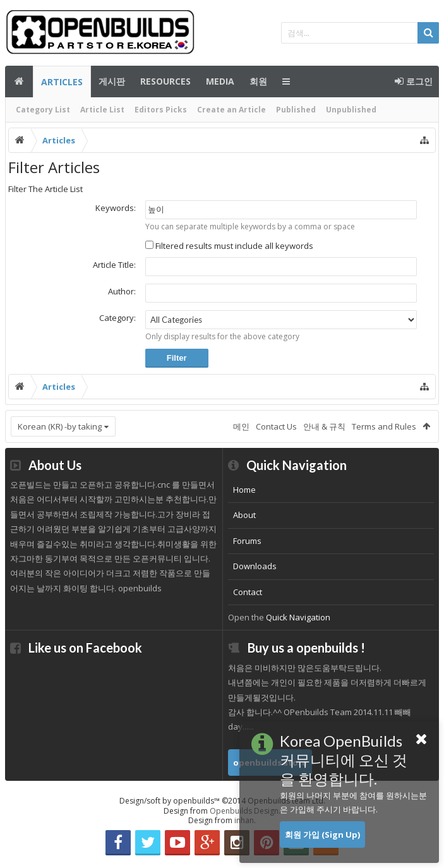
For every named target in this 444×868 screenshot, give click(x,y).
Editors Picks (161, 110)
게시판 (112, 81)
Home (244, 490)
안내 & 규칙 (324, 426)
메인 (19, 81)
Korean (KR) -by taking (60, 426)
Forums (247, 541)
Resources (165, 81)
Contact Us (276, 426)
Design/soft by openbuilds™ (222, 801)
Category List (43, 110)
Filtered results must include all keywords (229, 246)
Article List (102, 110)
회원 (258, 81)
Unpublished (351, 110)
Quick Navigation (298, 617)
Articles (62, 82)
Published (296, 110)
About (244, 515)
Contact (248, 592)
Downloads (255, 566)
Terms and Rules (384, 426)
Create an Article (231, 110)
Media (220, 81)
